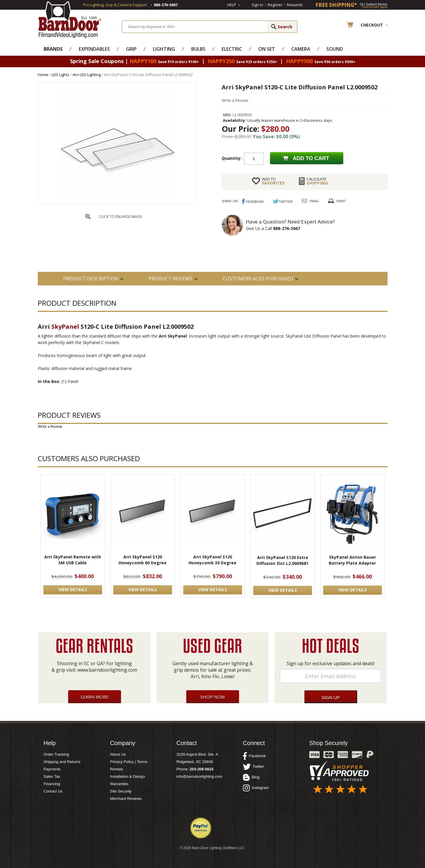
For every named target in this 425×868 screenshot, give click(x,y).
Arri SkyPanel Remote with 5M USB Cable (73, 560)
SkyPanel (65, 327)
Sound (335, 49)
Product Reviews (171, 279)
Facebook (254, 756)
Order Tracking (56, 754)
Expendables (94, 49)
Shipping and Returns (62, 762)
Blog (251, 777)
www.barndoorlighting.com (107, 670)
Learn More (95, 697)
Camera (301, 49)
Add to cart (311, 158)
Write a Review (235, 100)
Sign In (257, 5)
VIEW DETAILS (73, 590)
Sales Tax (52, 776)
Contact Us (53, 791)
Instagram (256, 788)
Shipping (317, 181)
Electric (232, 49)
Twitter (253, 767)
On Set (267, 49)
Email (314, 201)
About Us (118, 754)
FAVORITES (273, 181)
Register (275, 5)
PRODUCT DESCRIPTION (91, 279)
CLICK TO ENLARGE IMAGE (121, 217)
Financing (52, 784)
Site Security (121, 791)
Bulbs (198, 49)
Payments (52, 769)
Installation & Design (128, 776)
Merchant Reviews (126, 799)
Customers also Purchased (258, 279)
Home (43, 75)
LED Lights (61, 75)
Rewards (295, 5)
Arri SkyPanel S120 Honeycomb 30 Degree (212, 560)
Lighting (164, 49)
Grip (131, 49)
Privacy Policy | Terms (129, 762)
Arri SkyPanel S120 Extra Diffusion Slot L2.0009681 (282, 560)
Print (341, 201)
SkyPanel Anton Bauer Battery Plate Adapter (352, 560)
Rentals (117, 769)
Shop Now (213, 697)
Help (232, 5)
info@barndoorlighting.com (200, 776)
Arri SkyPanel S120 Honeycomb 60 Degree (143, 560)
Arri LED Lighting (87, 75)
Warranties (119, 784)
